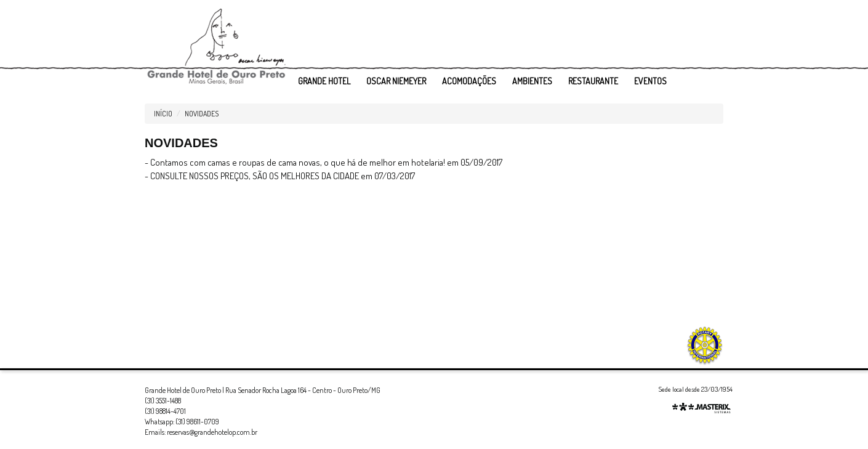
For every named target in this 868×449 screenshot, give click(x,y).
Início (163, 114)
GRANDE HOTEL (324, 81)
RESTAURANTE (593, 81)
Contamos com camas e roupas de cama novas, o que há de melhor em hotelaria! (298, 162)
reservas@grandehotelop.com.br (212, 432)
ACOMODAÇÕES (469, 81)
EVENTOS (650, 81)
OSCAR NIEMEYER (396, 81)
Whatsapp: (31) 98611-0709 (182, 422)
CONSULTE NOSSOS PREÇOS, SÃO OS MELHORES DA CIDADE (255, 176)
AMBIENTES (532, 81)
